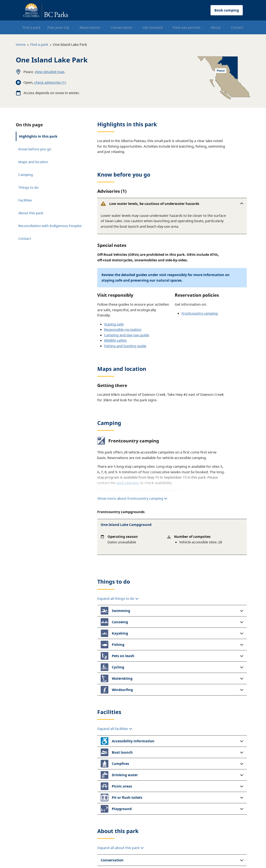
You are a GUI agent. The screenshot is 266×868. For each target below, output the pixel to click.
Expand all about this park (121, 760)
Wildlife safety (115, 312)
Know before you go (35, 146)
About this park (31, 210)
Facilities (25, 197)
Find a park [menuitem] (32, 27)
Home (21, 45)
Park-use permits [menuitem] (187, 27)
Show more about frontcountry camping (132, 471)
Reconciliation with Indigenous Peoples (50, 223)
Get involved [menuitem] (153, 27)
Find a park (39, 45)
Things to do (28, 184)
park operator (128, 455)
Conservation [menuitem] (121, 27)
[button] (172, 200)
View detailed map (50, 72)
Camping (26, 171)
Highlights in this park (38, 133)
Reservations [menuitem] (90, 27)
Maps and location (33, 159)
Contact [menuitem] (237, 27)
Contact (25, 235)
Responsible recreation (123, 302)
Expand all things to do (118, 510)
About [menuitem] (216, 27)
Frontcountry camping (200, 285)
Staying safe (114, 296)
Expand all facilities (115, 641)
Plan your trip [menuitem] (58, 27)
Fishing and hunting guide (125, 318)
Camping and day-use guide (127, 307)
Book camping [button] (227, 10)
